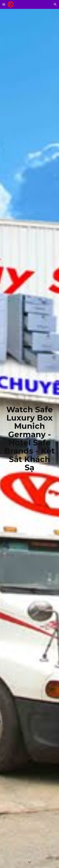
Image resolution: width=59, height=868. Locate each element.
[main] (30, 438)
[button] (4, 4)
